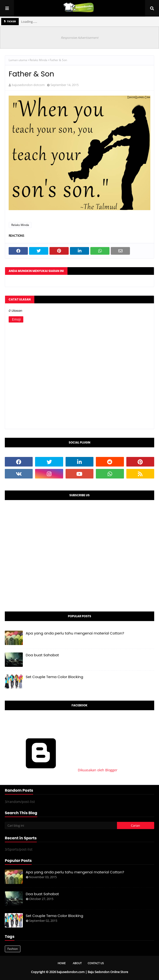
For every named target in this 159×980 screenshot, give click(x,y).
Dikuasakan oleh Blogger (61, 770)
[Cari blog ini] (61, 825)
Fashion (13, 949)
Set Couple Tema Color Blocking (54, 677)
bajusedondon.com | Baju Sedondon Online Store (92, 972)
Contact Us (96, 963)
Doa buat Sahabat (42, 655)
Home (62, 963)
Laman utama (18, 60)
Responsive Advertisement (80, 38)
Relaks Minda (38, 60)
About (77, 963)
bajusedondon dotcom (28, 85)
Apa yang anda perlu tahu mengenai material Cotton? (75, 633)
